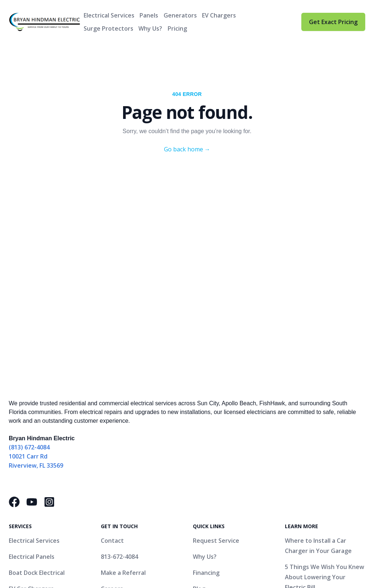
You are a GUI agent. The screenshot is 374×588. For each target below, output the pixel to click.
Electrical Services (109, 15)
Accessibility (298, 554)
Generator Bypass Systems (47, 483)
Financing (206, 450)
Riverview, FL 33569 (36, 343)
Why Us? (150, 28)
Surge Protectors (108, 28)
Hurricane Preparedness (43, 515)
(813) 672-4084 (29, 325)
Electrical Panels (32, 434)
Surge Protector (32, 499)
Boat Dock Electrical (37, 450)
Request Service (216, 418)
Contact (112, 418)
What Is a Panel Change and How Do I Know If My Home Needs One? (324, 491)
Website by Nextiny (203, 554)
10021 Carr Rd (28, 334)
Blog (199, 467)
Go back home (187, 149)
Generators (180, 15)
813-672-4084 (119, 434)
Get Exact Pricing (333, 22)
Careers (112, 467)
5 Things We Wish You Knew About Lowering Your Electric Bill (325, 455)
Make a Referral (123, 450)
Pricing (177, 28)
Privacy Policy (256, 554)
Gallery (203, 483)
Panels (149, 15)
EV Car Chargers (31, 467)
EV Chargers (219, 15)
